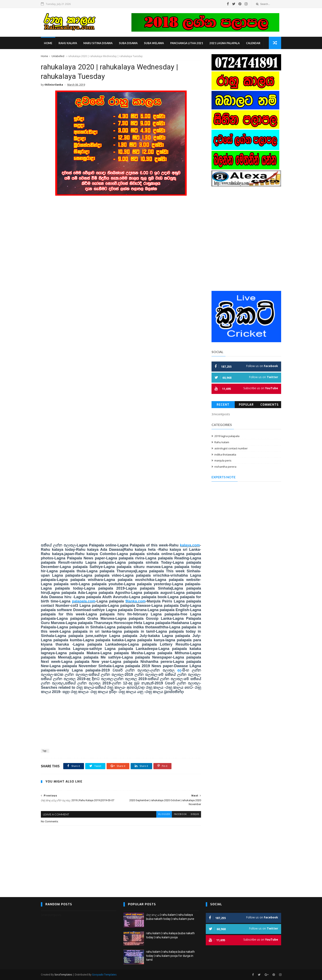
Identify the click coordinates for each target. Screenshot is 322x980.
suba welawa (154, 43)
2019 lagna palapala (227, 436)
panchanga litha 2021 (187, 43)
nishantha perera (225, 467)
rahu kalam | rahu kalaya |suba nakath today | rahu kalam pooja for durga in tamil (170, 956)
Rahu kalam (222, 442)
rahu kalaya (68, 43)
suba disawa (128, 43)
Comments (270, 405)
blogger (164, 814)
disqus (195, 814)
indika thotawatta (225, 454)
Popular (246, 405)
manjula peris (223, 460)
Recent (223, 405)
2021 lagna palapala (225, 43)
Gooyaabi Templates (104, 975)
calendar (253, 43)
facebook (180, 814)
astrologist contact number (231, 448)
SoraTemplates (63, 975)
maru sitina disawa (98, 43)
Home (48, 43)
